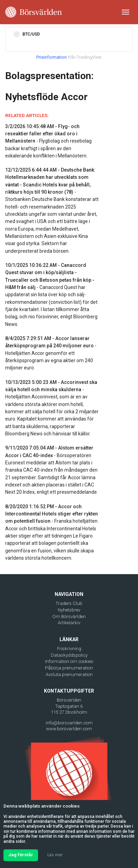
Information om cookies (69, 661)
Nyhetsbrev (69, 610)
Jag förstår (21, 855)
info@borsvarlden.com (69, 723)
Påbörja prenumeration (69, 668)
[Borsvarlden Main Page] (34, 12)
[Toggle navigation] (126, 12)
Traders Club (69, 603)
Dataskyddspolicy (69, 655)
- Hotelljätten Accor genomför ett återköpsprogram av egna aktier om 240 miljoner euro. (51, 353)
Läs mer (55, 855)
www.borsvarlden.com (69, 729)
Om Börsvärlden (69, 616)
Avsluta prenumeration (69, 674)
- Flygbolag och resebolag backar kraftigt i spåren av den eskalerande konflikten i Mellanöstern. (48, 141)
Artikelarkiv (69, 623)
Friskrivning (69, 649)
